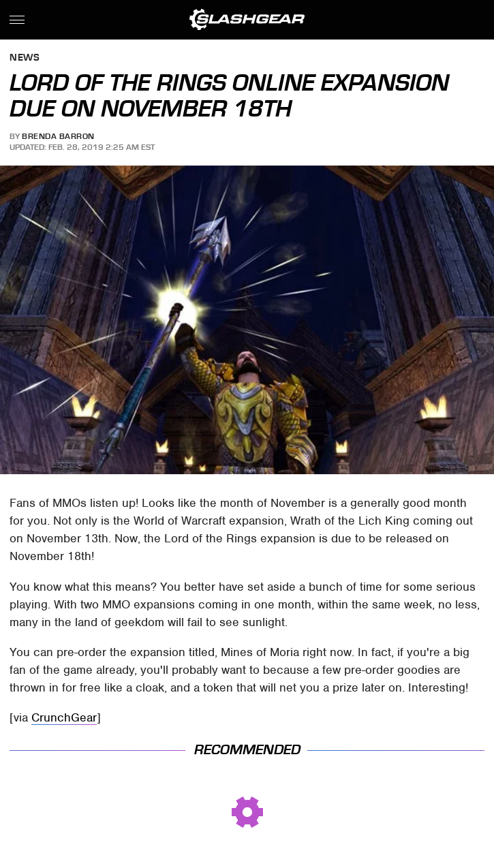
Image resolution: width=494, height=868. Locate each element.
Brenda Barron (58, 136)
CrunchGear (64, 717)
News (25, 58)
